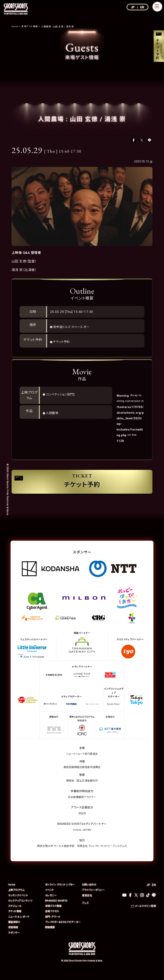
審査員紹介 (15, 929)
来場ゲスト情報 (54, 913)
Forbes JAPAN (82, 837)
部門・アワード (53, 924)
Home (12, 892)
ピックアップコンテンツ (21, 908)
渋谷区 (82, 821)
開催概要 (50, 938)
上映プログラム (17, 897)
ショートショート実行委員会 (82, 761)
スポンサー (15, 943)
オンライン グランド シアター (61, 892)
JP (133, 7)
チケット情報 (15, 918)
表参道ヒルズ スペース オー (74, 328)
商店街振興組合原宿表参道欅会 (82, 775)
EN (142, 7)
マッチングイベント (19, 903)
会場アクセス (53, 918)
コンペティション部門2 (63, 396)
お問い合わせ (90, 892)
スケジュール (16, 913)
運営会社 (87, 903)
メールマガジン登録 (145, 914)
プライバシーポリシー (94, 897)
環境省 (69, 788)
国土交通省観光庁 (88, 788)
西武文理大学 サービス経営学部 (54, 853)
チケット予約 (63, 343)
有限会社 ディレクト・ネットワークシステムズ (103, 853)
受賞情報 (14, 938)
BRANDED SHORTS (57, 908)
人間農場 (53, 414)
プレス (86, 910)
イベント (50, 897)
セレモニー (51, 903)
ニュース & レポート (20, 924)
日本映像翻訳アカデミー (82, 804)
